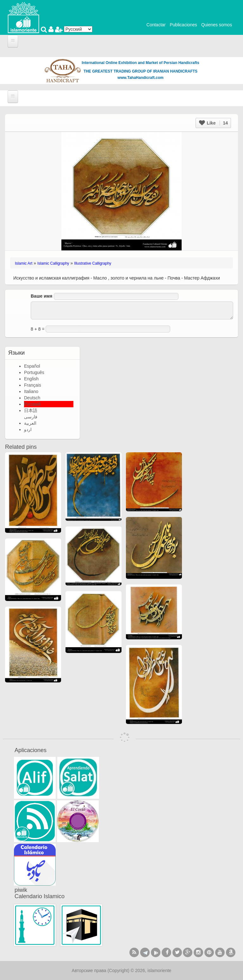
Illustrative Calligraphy (93, 263)
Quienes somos (217, 25)
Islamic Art (24, 263)
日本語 (31, 410)
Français (33, 385)
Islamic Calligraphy (53, 263)
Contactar (156, 25)
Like (213, 123)
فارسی (31, 417)
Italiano (31, 391)
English (31, 379)
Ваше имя (41, 296)
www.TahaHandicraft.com (140, 78)
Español (32, 366)
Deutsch (32, 398)
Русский (32, 404)
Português (34, 372)
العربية (30, 423)
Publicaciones (183, 25)
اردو (28, 429)
